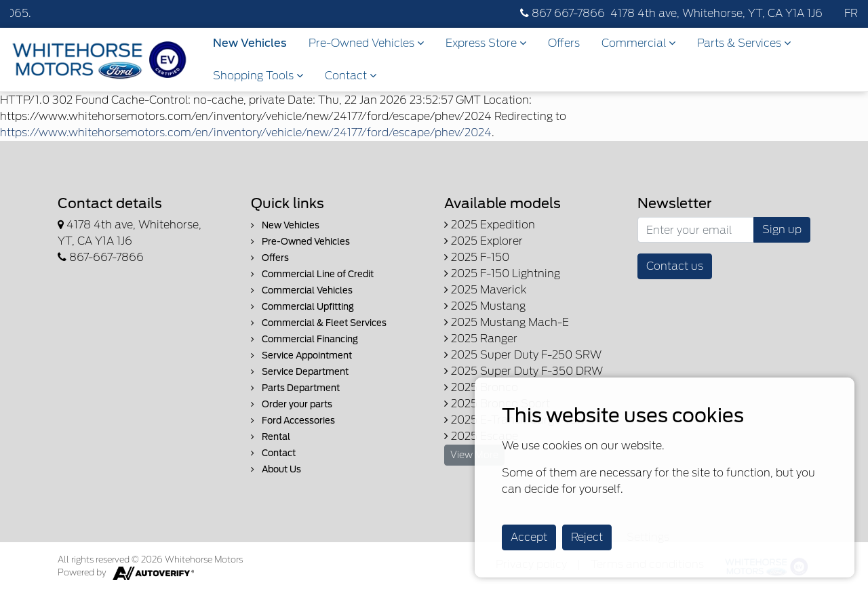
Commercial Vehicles (302, 290)
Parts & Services (744, 43)
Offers (564, 43)
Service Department (300, 372)
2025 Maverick (485, 290)
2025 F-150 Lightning (502, 273)
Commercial (638, 43)
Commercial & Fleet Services (319, 323)
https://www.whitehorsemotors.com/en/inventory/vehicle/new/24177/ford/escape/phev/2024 (246, 133)
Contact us (675, 266)
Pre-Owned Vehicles (366, 43)
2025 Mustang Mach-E (507, 322)
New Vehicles (250, 43)
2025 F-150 (477, 257)
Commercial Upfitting (302, 307)
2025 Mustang (485, 306)
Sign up (782, 229)
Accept (529, 537)
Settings (648, 537)
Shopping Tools (258, 76)
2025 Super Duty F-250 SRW (523, 355)
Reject (587, 537)
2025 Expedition (490, 225)
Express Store (486, 43)
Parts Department (295, 388)
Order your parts (292, 404)
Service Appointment (301, 355)
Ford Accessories (293, 421)
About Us (276, 469)
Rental (271, 437)
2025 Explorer (484, 241)
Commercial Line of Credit (312, 274)
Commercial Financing (304, 339)
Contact (351, 76)
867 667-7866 (563, 13)
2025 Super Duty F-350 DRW (524, 371)
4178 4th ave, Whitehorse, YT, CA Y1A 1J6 (716, 13)
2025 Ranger (481, 339)
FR (851, 13)
